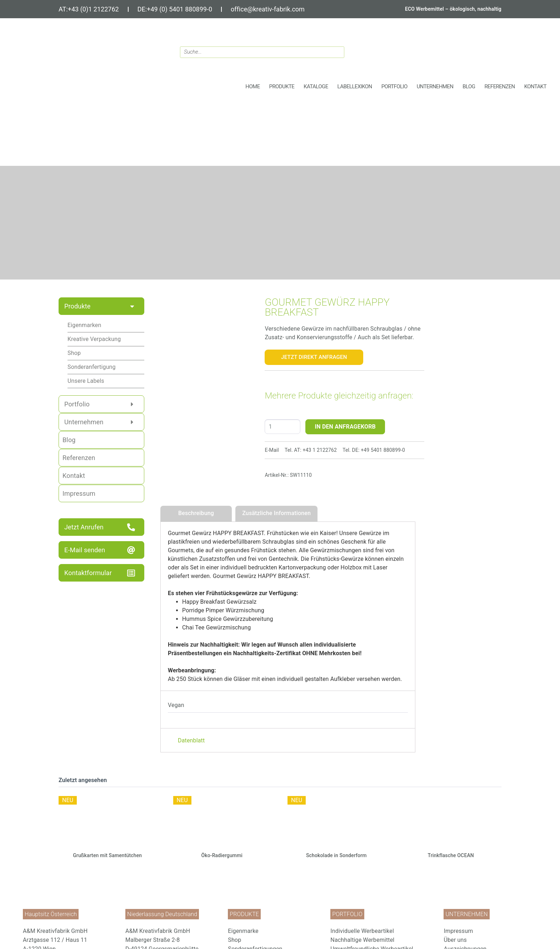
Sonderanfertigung (92, 367)
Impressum (458, 931)
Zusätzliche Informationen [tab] (276, 513)
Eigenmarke (243, 931)
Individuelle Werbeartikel (362, 931)
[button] (282, 87)
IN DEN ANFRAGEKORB (345, 427)
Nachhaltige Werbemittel (362, 940)
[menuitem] (276, 931)
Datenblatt (191, 740)
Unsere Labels (86, 381)
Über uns (455, 940)
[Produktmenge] (282, 427)
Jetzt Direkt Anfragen (314, 357)
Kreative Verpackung (94, 339)
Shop (74, 353)
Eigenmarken (84, 325)
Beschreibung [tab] (196, 513)
